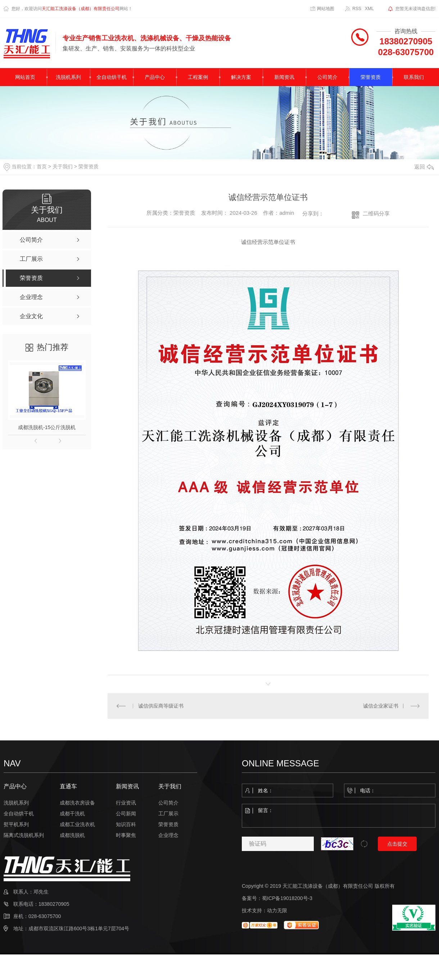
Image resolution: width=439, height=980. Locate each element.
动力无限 (277, 910)
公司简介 (327, 77)
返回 (424, 167)
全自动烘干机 (112, 77)
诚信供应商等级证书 (160, 706)
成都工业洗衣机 (77, 824)
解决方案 (241, 77)
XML (369, 9)
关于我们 (63, 166)
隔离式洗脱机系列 (24, 835)
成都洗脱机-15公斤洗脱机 (47, 427)
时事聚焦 (126, 835)
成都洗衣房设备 (77, 803)
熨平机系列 (16, 824)
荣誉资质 (371, 77)
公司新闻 (126, 814)
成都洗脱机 (72, 835)
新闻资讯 (284, 77)
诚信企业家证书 (381, 706)
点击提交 (397, 844)
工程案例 (198, 77)
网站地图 (326, 9)
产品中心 (155, 77)
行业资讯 (126, 803)
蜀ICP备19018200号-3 (287, 898)
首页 (42, 166)
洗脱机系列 (68, 77)
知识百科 (126, 824)
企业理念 (168, 835)
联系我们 (414, 77)
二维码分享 (376, 213)
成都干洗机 (72, 814)
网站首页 (25, 77)
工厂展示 (168, 814)
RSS (357, 9)
